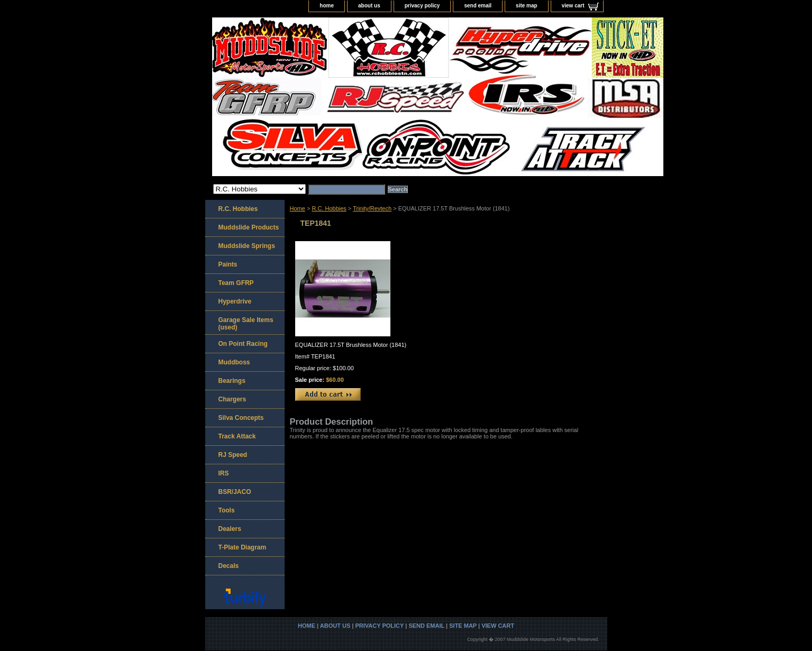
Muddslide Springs (247, 246)
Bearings (232, 381)
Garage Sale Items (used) (246, 324)
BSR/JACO (235, 492)
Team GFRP (236, 283)
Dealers (230, 529)
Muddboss (234, 362)
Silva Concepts (241, 418)
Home (298, 208)
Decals (229, 566)
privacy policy (422, 6)
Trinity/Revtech (372, 208)
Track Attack (237, 436)
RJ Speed (233, 455)
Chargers (232, 399)
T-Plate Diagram (243, 547)
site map (527, 6)
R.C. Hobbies (329, 208)
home (327, 6)
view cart (573, 6)
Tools (227, 510)
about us (369, 6)
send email (478, 6)
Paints (228, 264)
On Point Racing (243, 344)
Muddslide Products (249, 227)
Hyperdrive (235, 301)
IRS (224, 473)
